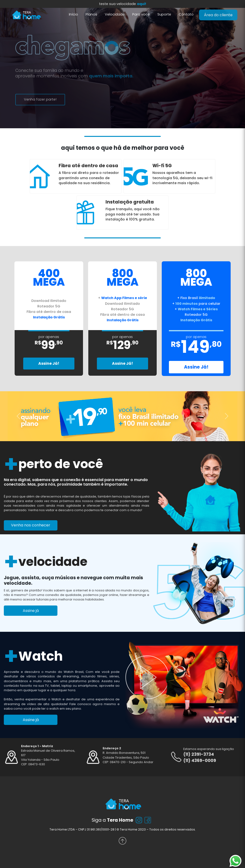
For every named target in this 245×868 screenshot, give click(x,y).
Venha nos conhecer (31, 525)
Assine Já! (49, 363)
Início (73, 14)
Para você (141, 14)
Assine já (31, 611)
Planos (91, 14)
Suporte (164, 14)
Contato (186, 14)
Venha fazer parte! (37, 99)
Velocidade (115, 14)
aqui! (142, 4)
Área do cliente (218, 15)
